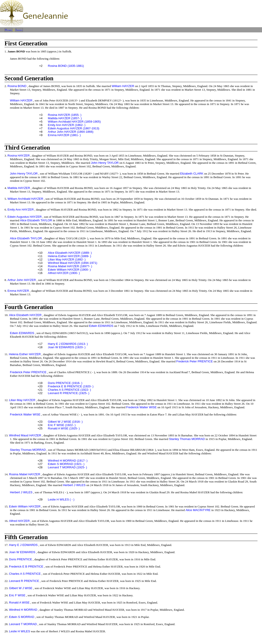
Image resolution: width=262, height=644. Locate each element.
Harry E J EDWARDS (23, 545)
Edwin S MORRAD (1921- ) (66, 464)
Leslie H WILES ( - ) (61, 499)
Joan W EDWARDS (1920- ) (67, 347)
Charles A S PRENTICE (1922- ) (69, 390)
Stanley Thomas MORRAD (187, 439)
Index (19, 30)
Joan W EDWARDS (22, 552)
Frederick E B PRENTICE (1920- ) (71, 386)
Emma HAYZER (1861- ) (64, 135)
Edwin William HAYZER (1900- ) (69, 270)
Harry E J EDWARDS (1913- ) (68, 344)
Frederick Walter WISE (141, 407)
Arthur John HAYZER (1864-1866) (71, 132)
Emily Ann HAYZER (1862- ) (67, 125)
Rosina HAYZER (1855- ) (65, 115)
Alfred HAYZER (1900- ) (64, 273)
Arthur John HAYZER (22, 280)
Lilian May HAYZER (22, 400)
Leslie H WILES (20, 631)
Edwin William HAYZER (25, 506)
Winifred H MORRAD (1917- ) (68, 461)
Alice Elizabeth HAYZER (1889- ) (70, 253)
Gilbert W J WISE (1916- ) (65, 422)
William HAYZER (123, 86)
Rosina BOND (17, 86)
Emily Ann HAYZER (21, 210)
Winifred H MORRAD (23, 610)
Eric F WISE (17, 595)
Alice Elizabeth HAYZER (25, 315)
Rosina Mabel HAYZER (25, 474)
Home (8, 30)
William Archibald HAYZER (25, 199)
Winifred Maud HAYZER (25, 435)
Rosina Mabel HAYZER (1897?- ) (70, 266)
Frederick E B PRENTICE (26, 567)
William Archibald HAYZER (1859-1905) (74, 122)
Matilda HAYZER (19, 188)
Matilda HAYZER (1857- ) (65, 118)
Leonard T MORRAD (23, 624)
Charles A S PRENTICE (25, 574)
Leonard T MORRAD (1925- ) (67, 467)
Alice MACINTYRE (198, 510)
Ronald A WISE (19, 602)
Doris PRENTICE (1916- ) (65, 383)
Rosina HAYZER (18, 156)
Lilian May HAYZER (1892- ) (67, 259)
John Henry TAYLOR (105, 163)
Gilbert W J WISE (21, 588)
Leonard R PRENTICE (24, 581)
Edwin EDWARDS (101, 326)
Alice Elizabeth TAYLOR (36, 220)
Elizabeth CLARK (192, 174)
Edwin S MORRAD (22, 617)
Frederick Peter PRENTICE (195, 361)
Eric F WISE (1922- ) (62, 425)
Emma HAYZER (18, 291)
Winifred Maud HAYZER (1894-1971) (72, 263)
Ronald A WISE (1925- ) (64, 428)
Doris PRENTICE (21, 559)
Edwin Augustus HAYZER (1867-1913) (74, 128)
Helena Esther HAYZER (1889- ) (69, 256)
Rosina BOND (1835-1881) (66, 66)
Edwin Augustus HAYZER (25, 217)
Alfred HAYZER (19, 521)
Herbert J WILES (74, 485)
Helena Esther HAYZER (25, 354)
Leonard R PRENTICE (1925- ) (69, 393)
